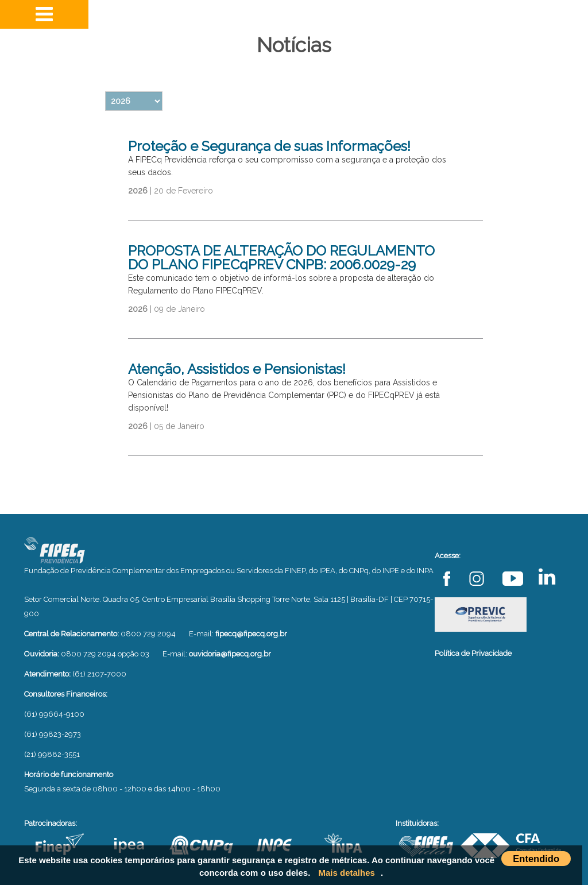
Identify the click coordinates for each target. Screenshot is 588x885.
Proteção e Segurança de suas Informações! (269, 146)
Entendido (536, 859)
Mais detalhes (347, 873)
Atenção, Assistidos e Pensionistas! (237, 369)
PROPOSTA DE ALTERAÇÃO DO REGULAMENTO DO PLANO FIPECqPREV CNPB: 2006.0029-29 (281, 258)
